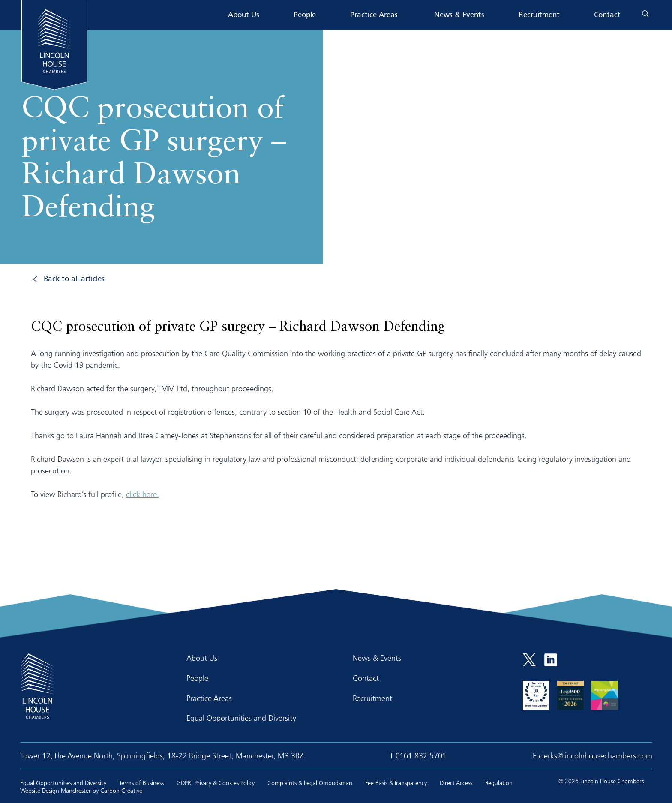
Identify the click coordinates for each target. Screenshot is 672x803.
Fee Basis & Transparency (396, 783)
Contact (607, 15)
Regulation (499, 783)
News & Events (459, 15)
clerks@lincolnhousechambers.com (595, 755)
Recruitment (539, 15)
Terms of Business (141, 783)
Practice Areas (374, 15)
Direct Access (456, 783)
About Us (244, 15)
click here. (142, 494)
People (305, 15)
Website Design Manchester (55, 790)
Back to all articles (74, 279)
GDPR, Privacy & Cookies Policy (216, 783)
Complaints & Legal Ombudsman (310, 783)
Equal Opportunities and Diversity (241, 718)
